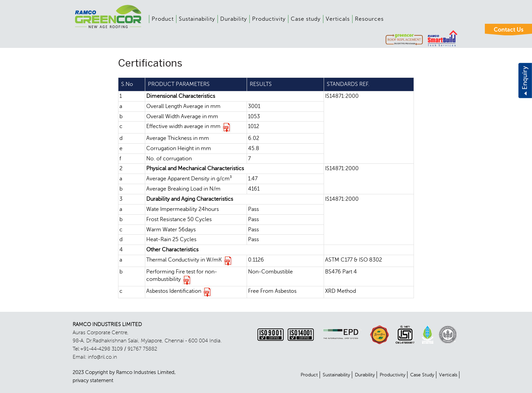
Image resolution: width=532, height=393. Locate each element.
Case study (306, 19)
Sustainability (197, 19)
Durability (234, 19)
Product (163, 19)
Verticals (338, 19)
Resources (369, 19)
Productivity (269, 19)
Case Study (422, 375)
